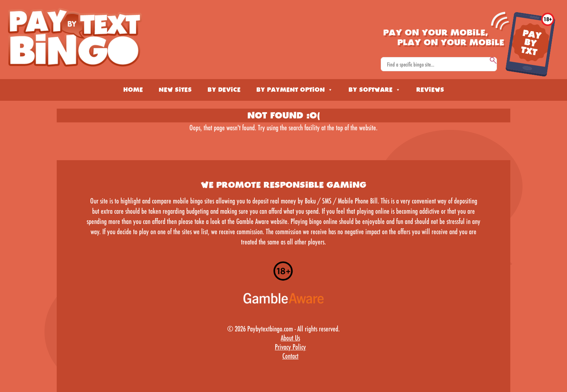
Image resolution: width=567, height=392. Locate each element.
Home (133, 90)
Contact (290, 356)
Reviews (430, 90)
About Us (290, 338)
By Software (374, 90)
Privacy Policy (290, 347)
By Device (224, 90)
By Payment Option (295, 90)
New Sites (175, 90)
